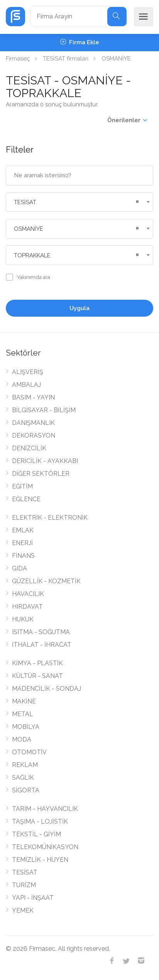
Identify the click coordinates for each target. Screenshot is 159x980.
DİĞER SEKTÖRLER (41, 474)
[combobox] (79, 202)
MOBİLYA (26, 727)
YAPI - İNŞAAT (33, 898)
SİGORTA (26, 790)
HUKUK (23, 619)
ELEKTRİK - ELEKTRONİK (50, 518)
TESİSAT (25, 872)
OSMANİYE (116, 59)
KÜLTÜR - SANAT (37, 676)
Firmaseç (18, 59)
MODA (22, 739)
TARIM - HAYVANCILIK (45, 809)
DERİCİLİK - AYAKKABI (45, 461)
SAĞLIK (23, 778)
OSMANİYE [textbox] (29, 229)
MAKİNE (24, 701)
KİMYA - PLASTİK (37, 663)
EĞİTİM (22, 486)
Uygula (79, 308)
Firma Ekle (80, 42)
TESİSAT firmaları (66, 59)
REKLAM (25, 765)
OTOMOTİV (29, 752)
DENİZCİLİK (29, 448)
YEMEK (23, 910)
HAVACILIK (28, 594)
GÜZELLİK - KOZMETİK (46, 581)
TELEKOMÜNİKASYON (45, 847)
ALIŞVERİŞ (28, 372)
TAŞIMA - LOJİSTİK (40, 821)
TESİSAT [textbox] (25, 202)
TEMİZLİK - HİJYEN (40, 860)
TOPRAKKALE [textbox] (32, 255)
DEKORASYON (34, 435)
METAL (23, 714)
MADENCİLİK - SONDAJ (47, 689)
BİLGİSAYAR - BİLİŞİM (44, 410)
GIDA (19, 568)
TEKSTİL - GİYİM (36, 834)
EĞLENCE (26, 499)
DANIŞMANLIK (33, 423)
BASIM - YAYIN (33, 397)
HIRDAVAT (27, 607)
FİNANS (23, 556)
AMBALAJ (26, 385)
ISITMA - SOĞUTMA (41, 632)
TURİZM (24, 885)
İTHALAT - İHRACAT (42, 645)
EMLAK (23, 530)
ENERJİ (22, 543)
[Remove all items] (136, 201)
